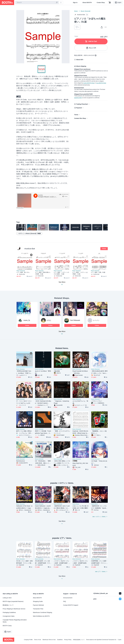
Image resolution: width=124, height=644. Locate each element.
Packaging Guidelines (9, 612)
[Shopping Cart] (110, 3)
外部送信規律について (79, 640)
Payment (79, 108)
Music (76, 11)
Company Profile (28, 640)
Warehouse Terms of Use (49, 640)
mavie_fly (27, 320)
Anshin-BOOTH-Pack (89, 83)
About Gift (79, 60)
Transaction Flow (38, 609)
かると (49, 320)
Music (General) (86, 11)
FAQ (65, 601)
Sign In (75, 3)
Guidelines (60, 640)
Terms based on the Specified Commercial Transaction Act (101, 640)
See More (62, 333)
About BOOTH (87, 3)
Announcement (68, 598)
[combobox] (37, 3)
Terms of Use (38, 640)
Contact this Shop (80, 118)
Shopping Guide (38, 601)
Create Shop (101, 3)
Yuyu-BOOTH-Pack (101, 83)
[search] (57, 3)
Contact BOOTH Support (71, 605)
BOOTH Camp (7, 626)
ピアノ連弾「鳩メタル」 (24, 272)
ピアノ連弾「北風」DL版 (98, 272)
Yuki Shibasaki (75, 320)
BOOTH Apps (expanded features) (13, 601)
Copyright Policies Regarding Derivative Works (15, 621)
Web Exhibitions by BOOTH (41, 616)
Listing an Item (7, 598)
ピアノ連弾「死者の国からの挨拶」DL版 (43, 273)
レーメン (96, 320)
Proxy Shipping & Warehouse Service (14, 609)
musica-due (30, 249)
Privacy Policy (68, 640)
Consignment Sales (9, 616)
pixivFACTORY (78, 98)
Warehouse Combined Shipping (42, 612)
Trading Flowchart (82, 104)
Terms (76, 115)
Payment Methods (38, 605)
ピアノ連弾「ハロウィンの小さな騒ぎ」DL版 (61, 273)
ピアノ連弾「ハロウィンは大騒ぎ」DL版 (80, 273)
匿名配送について (8, 605)
